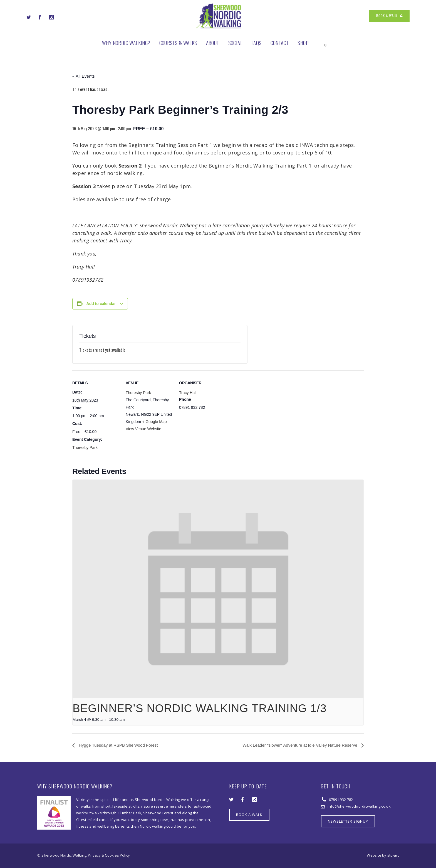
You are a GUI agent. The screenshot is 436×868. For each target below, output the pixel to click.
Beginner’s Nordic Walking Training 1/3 (200, 708)
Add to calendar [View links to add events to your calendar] (101, 304)
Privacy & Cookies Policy (109, 855)
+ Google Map (154, 422)
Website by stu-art (383, 855)
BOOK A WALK (389, 16)
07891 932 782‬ (340, 800)
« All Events (84, 76)
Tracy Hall (188, 393)
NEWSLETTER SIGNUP (348, 821)
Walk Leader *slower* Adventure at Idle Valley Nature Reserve (300, 745)
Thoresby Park (85, 447)
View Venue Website (143, 429)
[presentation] (218, 589)
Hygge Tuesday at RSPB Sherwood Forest (118, 745)
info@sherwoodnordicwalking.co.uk (359, 806)
